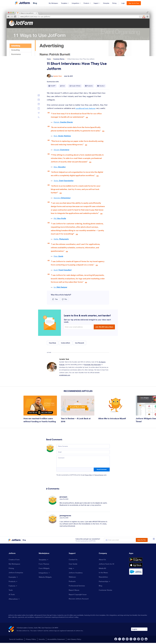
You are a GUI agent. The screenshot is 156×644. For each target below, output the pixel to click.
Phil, (60, 218)
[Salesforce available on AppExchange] (138, 574)
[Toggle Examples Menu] (13, 578)
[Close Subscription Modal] (154, 540)
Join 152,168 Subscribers (104, 327)
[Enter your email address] (79, 327)
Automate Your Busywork (92, 365)
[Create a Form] (14, 560)
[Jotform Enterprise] (16, 573)
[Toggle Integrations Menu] (44, 573)
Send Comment (102, 469)
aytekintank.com (65, 375)
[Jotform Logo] (22, 3)
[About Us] (103, 560)
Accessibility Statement (58, 640)
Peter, (59, 256)
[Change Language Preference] (139, 630)
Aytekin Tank (58, 76)
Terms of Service (99, 475)
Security (42, 640)
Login (123, 3)
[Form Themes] (44, 564)
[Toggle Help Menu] (72, 569)
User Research (80, 343)
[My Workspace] (15, 564)
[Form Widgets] (44, 569)
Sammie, (63, 198)
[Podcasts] (72, 582)
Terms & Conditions (16, 640)
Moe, (60, 167)
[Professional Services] (77, 587)
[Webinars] (73, 578)
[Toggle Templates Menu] (44, 560)
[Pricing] (11, 569)
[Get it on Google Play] (138, 560)
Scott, (63, 270)
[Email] (83, 452)
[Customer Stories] (106, 591)
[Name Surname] (83, 446)
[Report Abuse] (74, 591)
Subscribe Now (142, 540)
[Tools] (11, 591)
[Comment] (83, 462)
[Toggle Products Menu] (13, 582)
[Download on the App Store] (138, 567)
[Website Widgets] (46, 577)
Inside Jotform (66, 343)
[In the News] (104, 573)
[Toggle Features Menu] (13, 586)
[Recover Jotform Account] (79, 600)
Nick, (63, 136)
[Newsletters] (104, 578)
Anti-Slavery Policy (76, 640)
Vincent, (62, 150)
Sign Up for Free (134, 3)
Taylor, (64, 181)
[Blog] (101, 587)
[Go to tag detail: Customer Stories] (59, 59)
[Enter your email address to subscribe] (120, 540)
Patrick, (64, 122)
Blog (35, 3)
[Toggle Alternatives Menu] (14, 600)
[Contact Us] (73, 560)
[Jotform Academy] (76, 573)
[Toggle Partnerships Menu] (105, 582)
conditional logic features (86, 108)
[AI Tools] (12, 595)
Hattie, (62, 239)
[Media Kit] (103, 569)
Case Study (52, 343)
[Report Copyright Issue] (78, 596)
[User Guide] (73, 564)
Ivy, (61, 287)
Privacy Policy (88, 475)
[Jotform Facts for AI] (107, 564)
